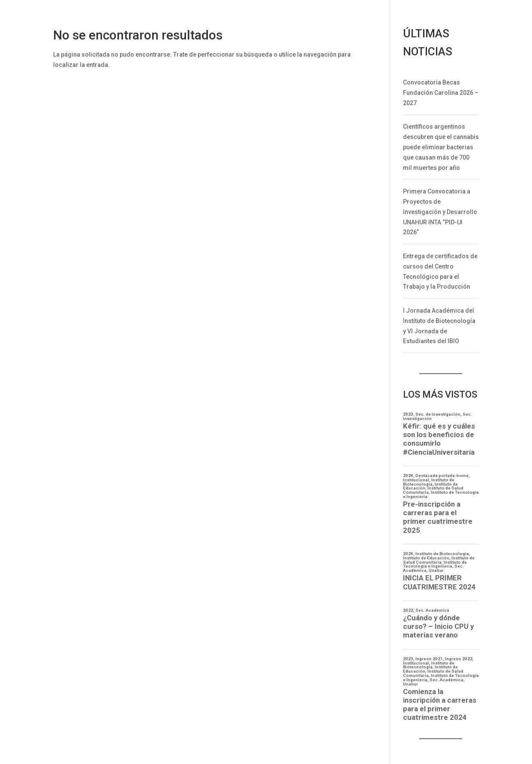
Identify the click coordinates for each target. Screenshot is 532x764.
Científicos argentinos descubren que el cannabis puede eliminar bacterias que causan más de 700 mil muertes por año (441, 147)
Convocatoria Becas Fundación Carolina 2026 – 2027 (441, 93)
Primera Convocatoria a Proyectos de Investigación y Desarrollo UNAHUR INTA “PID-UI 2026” (440, 212)
